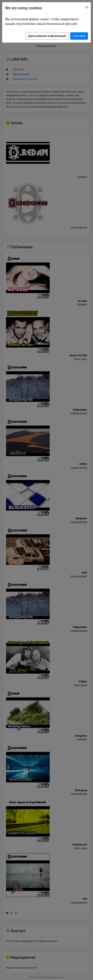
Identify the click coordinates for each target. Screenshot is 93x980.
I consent (79, 36)
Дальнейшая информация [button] (47, 36)
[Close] (87, 7)
